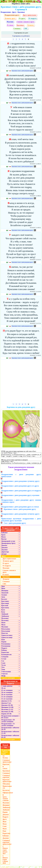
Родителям (5, 654)
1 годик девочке (7, 688)
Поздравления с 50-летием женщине (8, 722)
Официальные (6, 794)
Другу (14, 12)
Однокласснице (7, 639)
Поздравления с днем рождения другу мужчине (20, 497)
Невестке (5, 635)
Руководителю (6, 656)
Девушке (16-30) (7, 707)
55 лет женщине (7, 698)
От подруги (32, 18)
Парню (4, 643)
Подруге (4, 650)
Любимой (5, 616)
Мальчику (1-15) (7, 711)
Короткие (6, 766)
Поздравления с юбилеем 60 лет (10, 738)
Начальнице (6, 633)
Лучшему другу (10, 18)
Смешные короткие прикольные (6, 844)
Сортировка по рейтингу (21, 36)
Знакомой (5, 594)
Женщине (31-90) (7, 709)
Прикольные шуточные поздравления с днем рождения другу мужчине (21, 521)
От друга (22, 18)
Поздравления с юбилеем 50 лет (10, 730)
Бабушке (4, 534)
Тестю (4, 667)
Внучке (4, 541)
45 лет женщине (7, 692)
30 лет (3, 690)
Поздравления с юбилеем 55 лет (10, 734)
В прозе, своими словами (6, 799)
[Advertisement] (21, 382)
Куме (3, 611)
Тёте (3, 669)
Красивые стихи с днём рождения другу (22, 71)
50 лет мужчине (7, 696)
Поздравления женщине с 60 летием (10, 718)
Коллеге (4, 601)
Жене (3, 590)
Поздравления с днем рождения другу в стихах (20, 508)
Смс (3, 663)
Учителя (4, 675)
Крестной (5, 607)
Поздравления (6, 12)
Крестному (5, 609)
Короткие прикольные (6, 782)
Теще (3, 671)
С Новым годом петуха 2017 (5, 852)
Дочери (4, 556)
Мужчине (10, 22)
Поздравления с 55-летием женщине (8, 726)
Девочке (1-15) (6, 703)
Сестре (4, 660)
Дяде (3, 588)
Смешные (17, 29)
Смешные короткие (6, 778)
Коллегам (6, 792)
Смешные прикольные (6, 763)
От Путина (5, 759)
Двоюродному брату (8, 545)
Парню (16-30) (6, 715)
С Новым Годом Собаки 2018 (5, 861)
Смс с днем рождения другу (15, 525)
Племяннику (6, 646)
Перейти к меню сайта (21, 4)
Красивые (21, 12)
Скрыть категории (11, 680)
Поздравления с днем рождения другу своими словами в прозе (21, 503)
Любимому (5, 618)
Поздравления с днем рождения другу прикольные (21, 477)
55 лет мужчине (7, 701)
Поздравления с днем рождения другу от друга (20, 488)
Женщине (5, 592)
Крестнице (5, 605)
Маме (3, 624)
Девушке (4, 549)
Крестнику (5, 603)
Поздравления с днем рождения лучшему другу (20, 483)
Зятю (3, 599)
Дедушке (4, 551)
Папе (3, 641)
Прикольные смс (6, 789)
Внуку (4, 539)
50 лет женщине (7, 694)
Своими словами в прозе (26, 22)
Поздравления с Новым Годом (6, 754)
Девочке (4, 547)
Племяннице (6, 648)
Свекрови (5, 658)
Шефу (3, 678)
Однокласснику (7, 637)
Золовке (4, 597)
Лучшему (30, 25)
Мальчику (5, 620)
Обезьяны (6, 786)
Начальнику (6, 631)
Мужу (3, 626)
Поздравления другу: (12, 15)
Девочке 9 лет (6, 705)
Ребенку (4, 652)
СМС (26, 29)
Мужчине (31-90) (7, 713)
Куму (3, 614)
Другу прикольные (30, 15)
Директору (5, 553)
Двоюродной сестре (8, 543)
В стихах (10, 25)
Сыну (3, 665)
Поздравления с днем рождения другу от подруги (21, 492)
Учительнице (6, 673)
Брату (3, 536)
